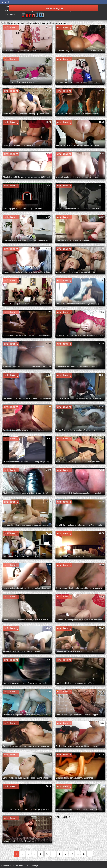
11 (78, 854)
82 (84, 854)
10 (72, 854)
